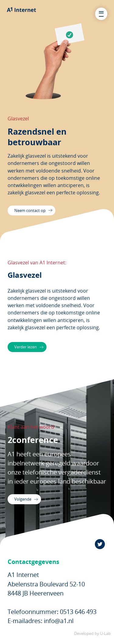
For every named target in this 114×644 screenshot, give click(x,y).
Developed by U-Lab (92, 638)
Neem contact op (36, 212)
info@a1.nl (59, 625)
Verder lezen (30, 348)
